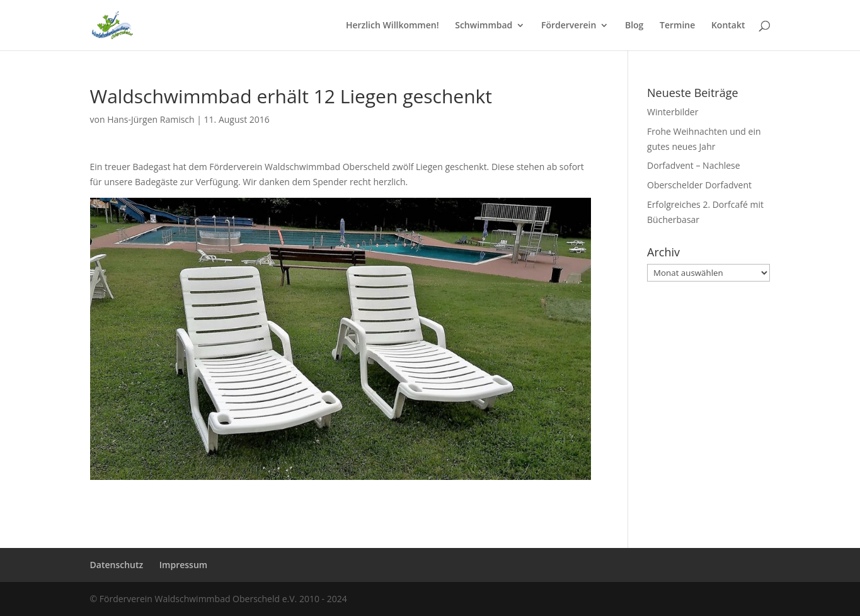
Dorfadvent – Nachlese (694, 165)
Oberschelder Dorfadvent (699, 185)
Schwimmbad (484, 26)
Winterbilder (673, 112)
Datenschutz (117, 565)
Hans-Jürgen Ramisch (151, 119)
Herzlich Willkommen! (393, 26)
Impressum (183, 565)
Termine (677, 26)
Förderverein (569, 26)
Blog (634, 26)
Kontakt (728, 26)
